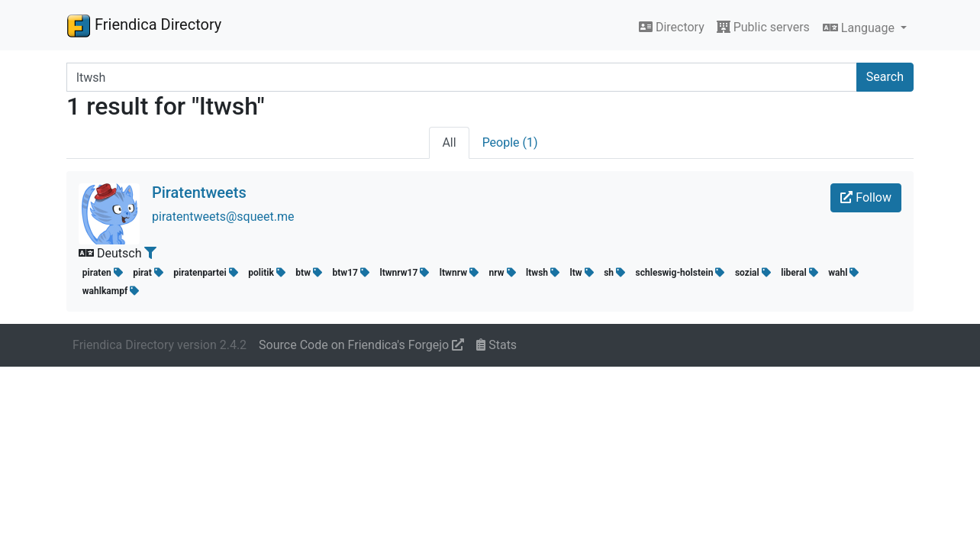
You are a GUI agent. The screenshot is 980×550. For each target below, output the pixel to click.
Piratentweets (199, 192)
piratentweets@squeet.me (223, 217)
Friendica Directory (144, 25)
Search (885, 77)
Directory (672, 27)
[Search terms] (462, 77)
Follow (866, 197)
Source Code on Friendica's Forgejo (361, 345)
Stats (496, 345)
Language (860, 28)
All (449, 142)
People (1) (510, 142)
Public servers (763, 27)
